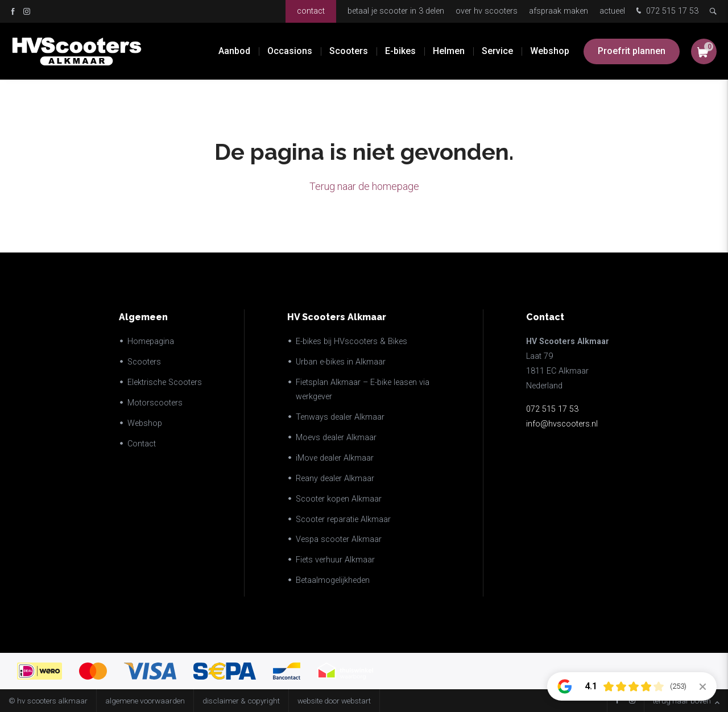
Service (497, 51)
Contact (311, 11)
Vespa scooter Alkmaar (339, 539)
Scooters (349, 51)
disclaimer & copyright (241, 701)
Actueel (612, 11)
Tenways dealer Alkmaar (340, 417)
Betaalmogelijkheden (333, 580)
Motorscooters (155, 403)
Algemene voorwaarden (145, 701)
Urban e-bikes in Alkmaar (341, 362)
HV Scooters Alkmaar (337, 317)
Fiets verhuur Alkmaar (335, 560)
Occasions (290, 51)
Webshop (550, 51)
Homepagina (151, 341)
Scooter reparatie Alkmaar (343, 519)
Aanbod (234, 51)
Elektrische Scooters (165, 382)
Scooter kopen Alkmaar (339, 499)
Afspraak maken (559, 11)
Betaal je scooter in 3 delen (396, 11)
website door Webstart (334, 701)
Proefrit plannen (632, 51)
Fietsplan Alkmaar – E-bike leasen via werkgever (363, 390)
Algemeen (143, 317)
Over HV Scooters (487, 11)
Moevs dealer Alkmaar (336, 438)
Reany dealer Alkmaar (335, 479)
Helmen (449, 51)
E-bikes (400, 51)
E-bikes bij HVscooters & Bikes (351, 341)
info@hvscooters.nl (562, 424)
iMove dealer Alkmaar (335, 458)
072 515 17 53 (666, 12)
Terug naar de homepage (364, 186)
